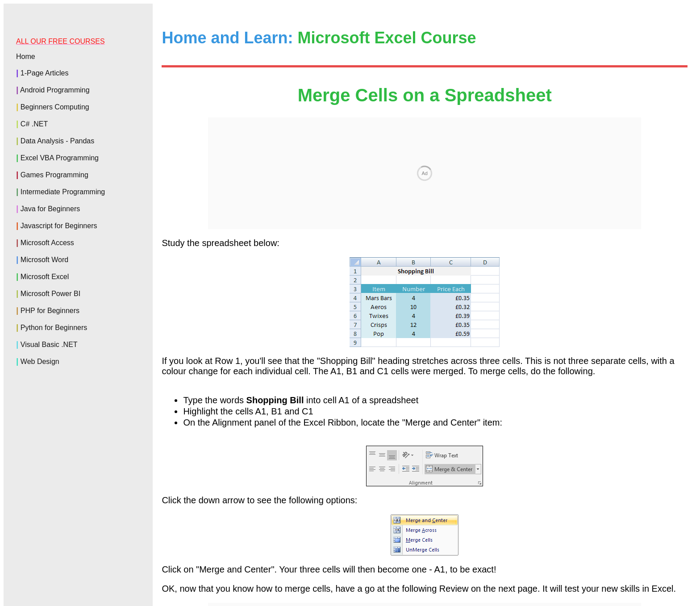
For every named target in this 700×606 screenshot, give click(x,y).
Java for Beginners (50, 209)
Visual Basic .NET (49, 345)
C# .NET (34, 124)
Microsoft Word (44, 260)
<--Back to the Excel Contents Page (424, 506)
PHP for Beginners (50, 311)
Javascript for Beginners (59, 226)
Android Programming (55, 90)
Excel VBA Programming (60, 158)
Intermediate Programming (63, 192)
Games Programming (54, 175)
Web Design (40, 362)
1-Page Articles (45, 73)
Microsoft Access (47, 243)
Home (26, 56)
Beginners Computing (55, 107)
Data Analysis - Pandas (57, 141)
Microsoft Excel (45, 277)
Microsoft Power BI (50, 294)
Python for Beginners (54, 328)
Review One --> (657, 487)
